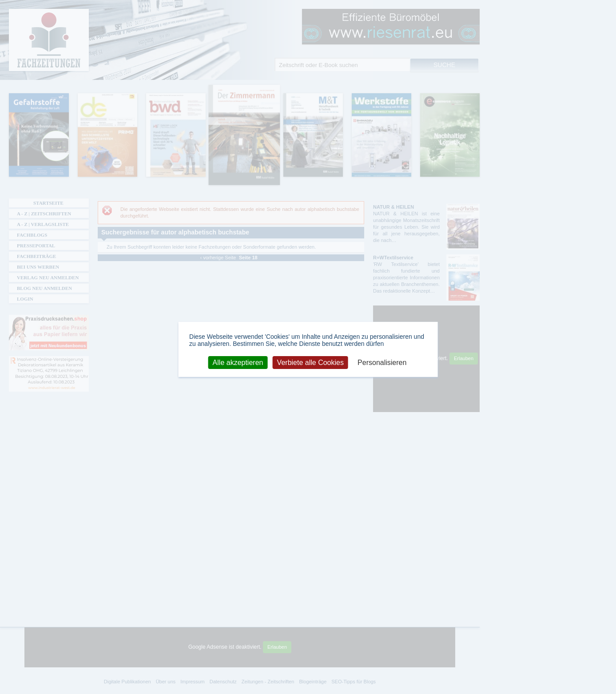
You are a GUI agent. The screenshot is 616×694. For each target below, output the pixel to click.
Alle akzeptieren (238, 362)
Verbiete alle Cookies (310, 362)
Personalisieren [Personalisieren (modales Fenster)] (382, 362)
